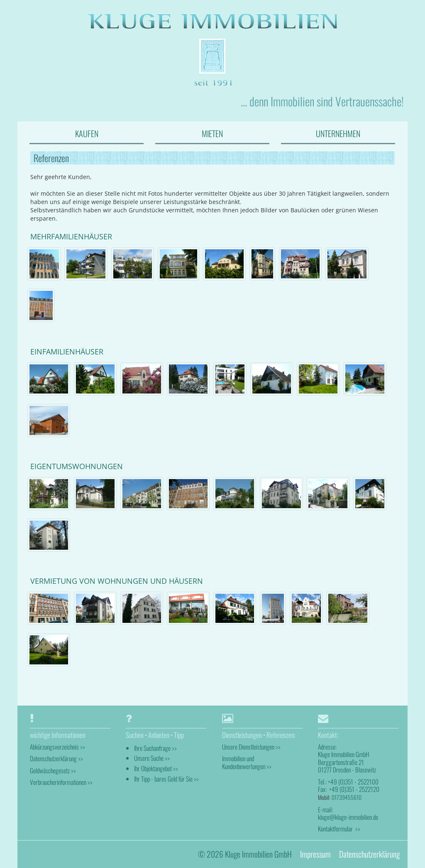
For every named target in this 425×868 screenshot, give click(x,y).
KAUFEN (87, 133)
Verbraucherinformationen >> (61, 782)
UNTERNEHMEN (338, 133)
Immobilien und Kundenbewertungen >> (247, 762)
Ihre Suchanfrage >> (155, 748)
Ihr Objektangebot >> (156, 768)
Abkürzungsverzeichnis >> (57, 747)
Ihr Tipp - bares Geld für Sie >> (166, 779)
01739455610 (347, 797)
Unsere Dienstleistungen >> (251, 747)
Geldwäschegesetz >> (53, 770)
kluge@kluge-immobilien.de (348, 817)
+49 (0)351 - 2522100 (353, 782)
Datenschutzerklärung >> (56, 758)
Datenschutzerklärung (369, 854)
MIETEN (212, 133)
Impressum (315, 854)
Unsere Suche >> (152, 758)
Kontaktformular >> (339, 829)
